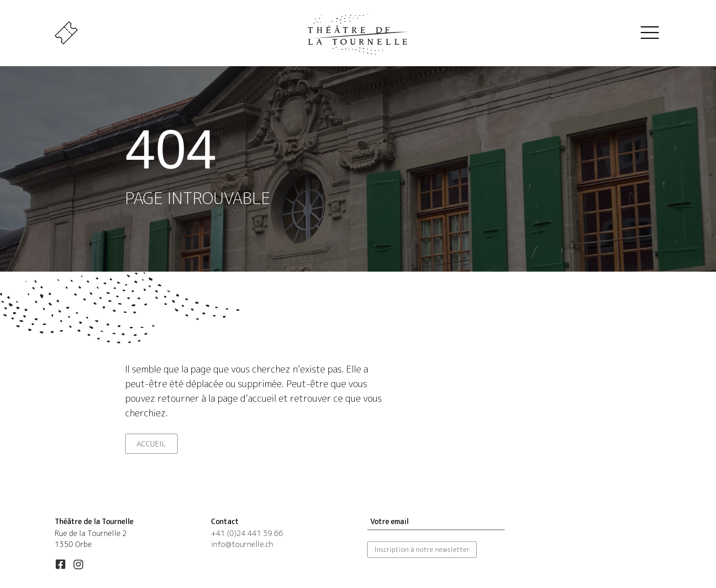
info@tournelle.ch (242, 544)
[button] (60, 564)
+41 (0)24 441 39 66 (247, 533)
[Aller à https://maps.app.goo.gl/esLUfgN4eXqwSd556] (124, 534)
